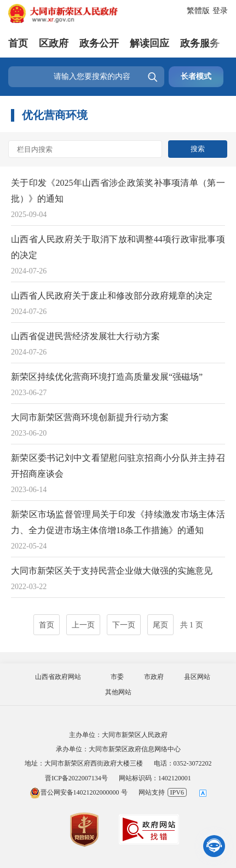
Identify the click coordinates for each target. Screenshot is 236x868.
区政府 (54, 43)
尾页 (160, 625)
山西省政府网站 (58, 677)
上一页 (83, 625)
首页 (18, 43)
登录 (220, 11)
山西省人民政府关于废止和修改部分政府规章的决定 (112, 296)
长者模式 (196, 76)
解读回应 (149, 43)
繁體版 (198, 11)
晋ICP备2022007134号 (76, 778)
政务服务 (200, 43)
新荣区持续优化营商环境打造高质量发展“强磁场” (107, 377)
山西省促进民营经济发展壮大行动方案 (85, 336)
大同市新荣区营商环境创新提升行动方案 (90, 417)
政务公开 (99, 43)
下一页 (124, 625)
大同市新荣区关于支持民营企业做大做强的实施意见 (112, 571)
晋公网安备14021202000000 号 (79, 792)
